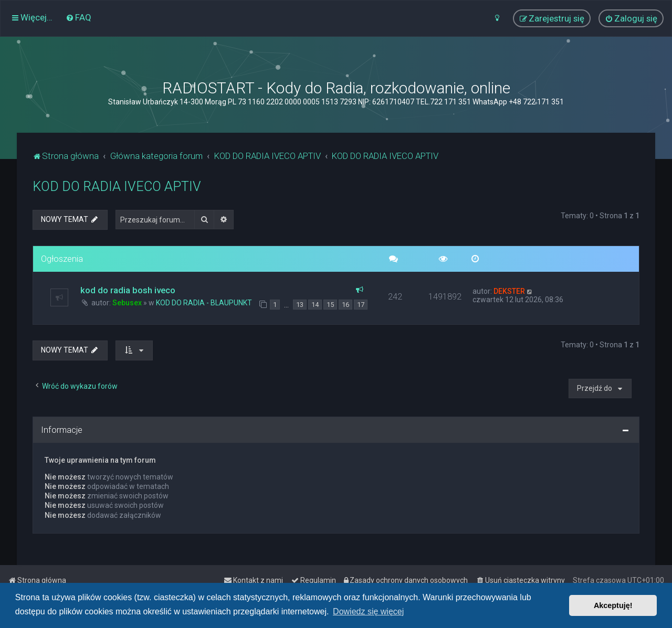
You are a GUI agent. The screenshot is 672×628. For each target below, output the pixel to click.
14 (315, 305)
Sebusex (127, 303)
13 (300, 305)
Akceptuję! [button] (613, 605)
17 (361, 305)
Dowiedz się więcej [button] (368, 611)
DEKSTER (509, 291)
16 (345, 305)
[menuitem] (78, 17)
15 (330, 305)
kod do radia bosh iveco (128, 290)
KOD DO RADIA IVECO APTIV (117, 187)
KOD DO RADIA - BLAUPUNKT (204, 303)
